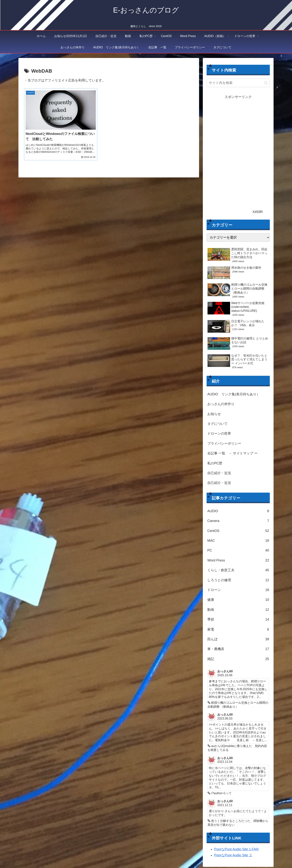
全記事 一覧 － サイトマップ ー (232, 453)
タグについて (217, 424)
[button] (266, 83)
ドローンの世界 (219, 434)
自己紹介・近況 (219, 473)
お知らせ (214, 414)
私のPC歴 (215, 463)
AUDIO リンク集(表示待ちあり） (234, 394)
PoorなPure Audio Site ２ (233, 857)
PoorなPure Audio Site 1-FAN (236, 850)
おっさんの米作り (221, 404)
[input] (238, 83)
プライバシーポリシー (224, 444)
